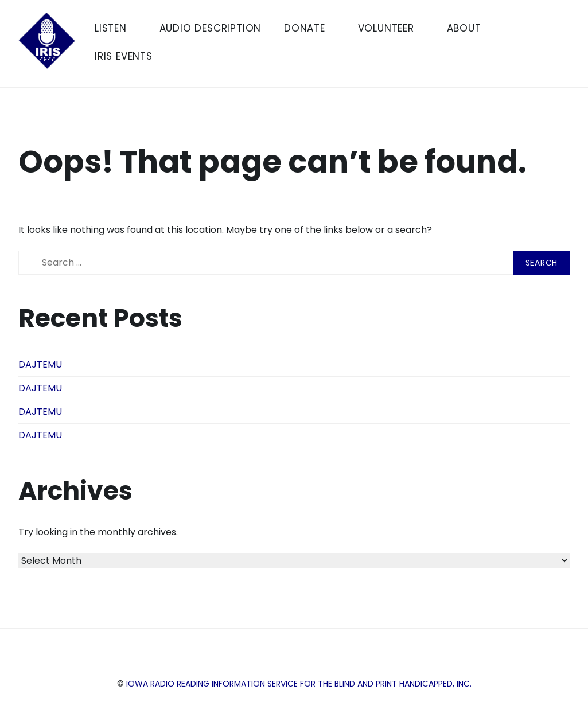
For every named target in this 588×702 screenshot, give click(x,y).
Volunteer (391, 28)
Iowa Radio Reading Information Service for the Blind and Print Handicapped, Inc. (299, 684)
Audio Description (211, 28)
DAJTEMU (40, 364)
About (469, 28)
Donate (309, 28)
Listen (116, 28)
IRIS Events (128, 56)
